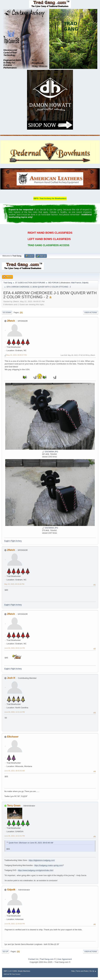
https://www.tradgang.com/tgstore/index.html (36, 870)
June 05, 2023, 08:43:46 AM (14, 771)
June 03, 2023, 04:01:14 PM (14, 648)
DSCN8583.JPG (50, 528)
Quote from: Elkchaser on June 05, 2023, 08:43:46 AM (31, 843)
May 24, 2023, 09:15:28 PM (14, 584)
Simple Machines (24, 971)
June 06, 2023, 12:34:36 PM (14, 924)
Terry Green (14, 806)
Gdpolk (85, 283)
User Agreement (64, 959)
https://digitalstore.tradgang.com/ (42, 860)
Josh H (11, 678)
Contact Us (33, 959)
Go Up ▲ (93, 971)
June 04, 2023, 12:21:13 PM (14, 712)
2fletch (11, 321)
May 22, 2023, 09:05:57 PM (17, 355)
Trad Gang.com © (48, 959)
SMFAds (6, 974)
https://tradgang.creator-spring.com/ (48, 865)
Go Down (7, 312)
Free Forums (16, 974)
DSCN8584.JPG (50, 452)
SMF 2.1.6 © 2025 (10, 971)
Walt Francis (76, 283)
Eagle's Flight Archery (13, 541)
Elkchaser (13, 737)
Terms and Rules (82, 971)
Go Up (5, 952)
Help (73, 971)
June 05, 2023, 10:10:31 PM (14, 836)
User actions (91, 312)
